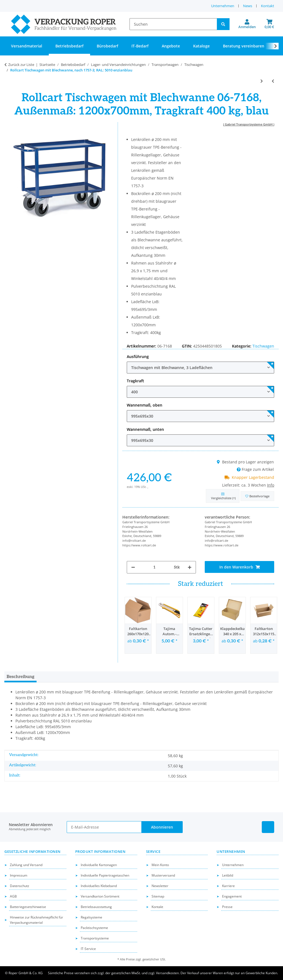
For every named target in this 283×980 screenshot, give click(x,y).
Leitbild (228, 875)
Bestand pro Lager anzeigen (245, 462)
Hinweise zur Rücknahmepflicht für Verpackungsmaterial (37, 920)
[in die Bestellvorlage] (257, 496)
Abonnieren (162, 827)
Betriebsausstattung (96, 907)
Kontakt (268, 6)
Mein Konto (160, 865)
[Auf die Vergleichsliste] (223, 496)
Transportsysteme (95, 938)
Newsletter (160, 886)
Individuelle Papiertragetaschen (105, 875)
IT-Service (88, 949)
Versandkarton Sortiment (100, 896)
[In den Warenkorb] (239, 567)
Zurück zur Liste (21, 65)
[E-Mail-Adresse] (104, 827)
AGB (13, 896)
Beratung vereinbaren (244, 46)
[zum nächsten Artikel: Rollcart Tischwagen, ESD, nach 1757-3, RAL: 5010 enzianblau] (262, 81)
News (248, 6)
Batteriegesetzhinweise (28, 907)
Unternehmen (223, 6)
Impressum (19, 875)
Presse (227, 907)
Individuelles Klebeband (99, 886)
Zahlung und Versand (26, 865)
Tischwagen (263, 346)
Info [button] (271, 485)
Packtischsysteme (94, 928)
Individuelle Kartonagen (99, 865)
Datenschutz (20, 886)
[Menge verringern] (133, 567)
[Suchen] (173, 24)
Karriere (228, 886)
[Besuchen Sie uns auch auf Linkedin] (268, 827)
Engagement (232, 896)
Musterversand (163, 875)
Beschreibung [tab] (21, 677)
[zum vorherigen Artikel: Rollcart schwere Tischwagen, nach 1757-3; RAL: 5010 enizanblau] (273, 81)
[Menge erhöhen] (190, 567)
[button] (247, 24)
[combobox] (200, 368)
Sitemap (158, 896)
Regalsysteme (91, 917)
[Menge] (154, 567)
